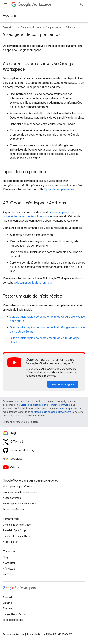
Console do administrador (17, 525)
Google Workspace (31, 27)
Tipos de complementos (59, 189)
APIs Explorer (10, 542)
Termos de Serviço (13, 509)
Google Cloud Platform (16, 614)
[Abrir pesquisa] (82, 4)
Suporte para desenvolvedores (20, 504)
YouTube (8, 574)
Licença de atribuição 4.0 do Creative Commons (45, 405)
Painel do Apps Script (15, 530)
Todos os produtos (13, 620)
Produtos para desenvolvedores (21, 492)
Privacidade (34, 634)
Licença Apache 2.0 (69, 408)
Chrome (7, 603)
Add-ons (10, 15)
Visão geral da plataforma (17, 487)
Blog (5, 557)
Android (7, 597)
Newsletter (9, 563)
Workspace (35, 4)
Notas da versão (12, 498)
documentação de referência (34, 283)
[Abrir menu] (6, 4)
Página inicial (9, 27)
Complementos (53, 27)
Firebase (8, 608)
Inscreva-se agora (63, 384)
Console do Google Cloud (17, 536)
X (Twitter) (9, 569)
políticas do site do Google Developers (51, 412)
